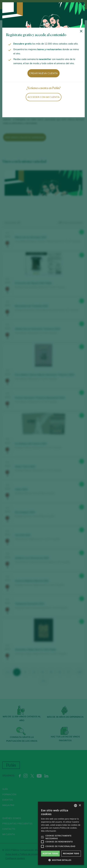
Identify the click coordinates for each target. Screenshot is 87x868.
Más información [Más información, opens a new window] (49, 831)
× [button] (80, 805)
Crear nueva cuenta (43, 73)
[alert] (61, 833)
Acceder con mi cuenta (44, 97)
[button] (61, 860)
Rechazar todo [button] (71, 853)
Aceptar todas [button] (50, 853)
